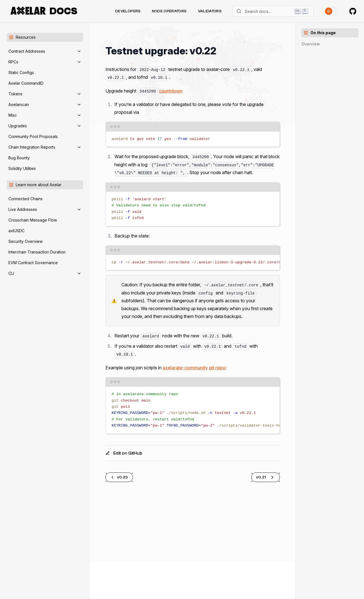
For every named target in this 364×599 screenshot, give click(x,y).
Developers (128, 11)
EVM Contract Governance (33, 263)
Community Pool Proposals (33, 136)
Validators (210, 11)
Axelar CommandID (26, 83)
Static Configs (21, 72)
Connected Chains (26, 199)
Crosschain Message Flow (33, 220)
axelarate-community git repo (194, 368)
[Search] (273, 11)
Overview (311, 44)
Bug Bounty (19, 158)
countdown (171, 91)
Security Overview (26, 241)
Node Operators (169, 11)
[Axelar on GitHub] (353, 11)
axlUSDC (17, 231)
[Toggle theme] (331, 11)
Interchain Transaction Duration (37, 252)
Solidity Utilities (22, 168)
